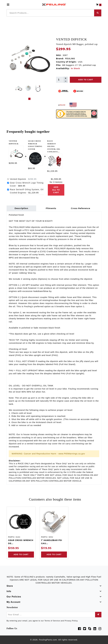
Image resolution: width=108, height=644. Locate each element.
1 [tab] (29, 99)
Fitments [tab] (51, 208)
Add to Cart (21, 554)
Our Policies (14, 597)
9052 (51, 537)
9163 (18, 537)
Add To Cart (86, 80)
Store (10, 586)
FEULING (70, 59)
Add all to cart (56, 190)
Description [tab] (21, 208)
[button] (99, 5)
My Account (13, 602)
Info (9, 591)
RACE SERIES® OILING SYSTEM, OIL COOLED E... (54, 146)
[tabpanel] (19, 88)
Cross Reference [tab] (81, 208)
